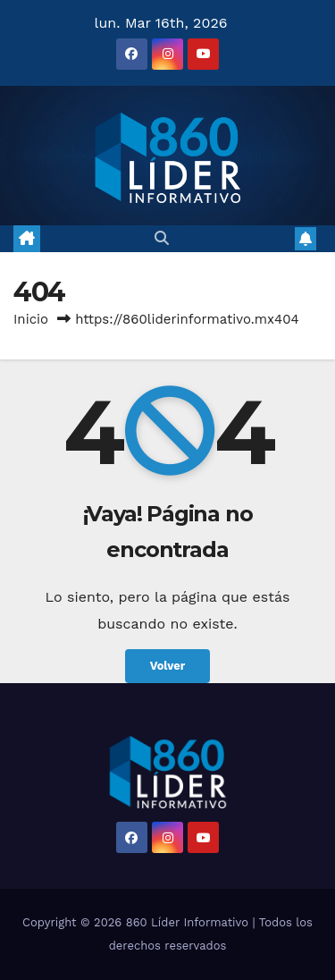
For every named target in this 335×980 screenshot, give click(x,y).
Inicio (31, 319)
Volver (168, 666)
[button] (162, 238)
